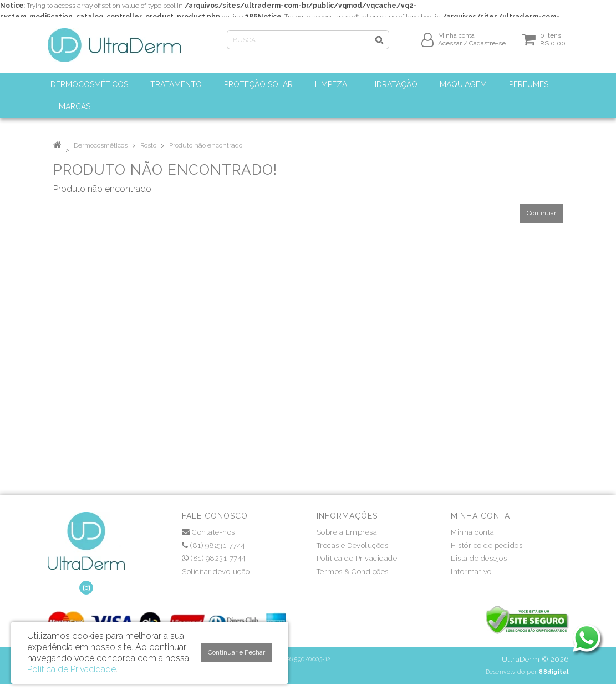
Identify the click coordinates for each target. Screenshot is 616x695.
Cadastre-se (487, 48)
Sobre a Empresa (347, 532)
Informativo (471, 572)
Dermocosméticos (101, 145)
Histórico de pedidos (487, 546)
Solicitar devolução (216, 572)
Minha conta (473, 532)
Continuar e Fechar (236, 652)
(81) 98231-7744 (213, 546)
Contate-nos (208, 532)
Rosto (148, 145)
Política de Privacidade (357, 558)
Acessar (450, 48)
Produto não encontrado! (207, 145)
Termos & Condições (353, 572)
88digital (554, 672)
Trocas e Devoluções (353, 546)
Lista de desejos (479, 558)
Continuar (541, 213)
